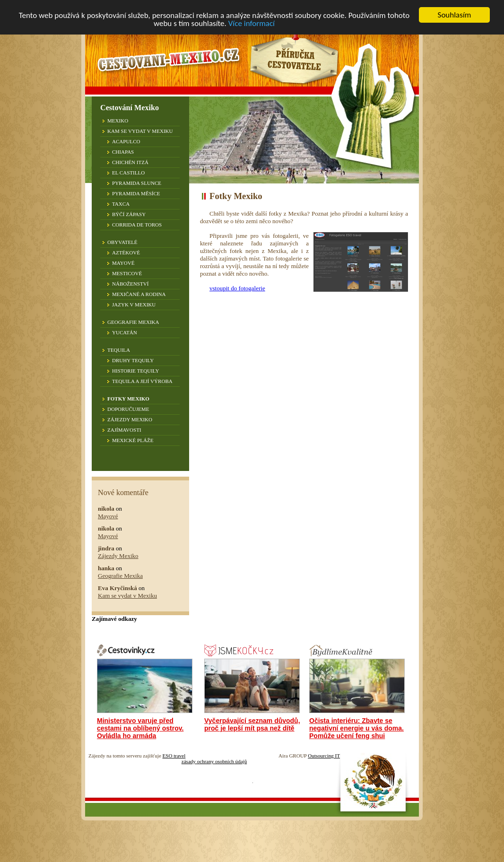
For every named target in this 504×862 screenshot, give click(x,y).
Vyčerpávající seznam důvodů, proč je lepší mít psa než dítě (252, 724)
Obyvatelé (122, 242)
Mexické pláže (133, 440)
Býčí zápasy (129, 214)
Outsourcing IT (324, 756)
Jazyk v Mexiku (134, 305)
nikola (106, 509)
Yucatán (125, 332)
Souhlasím (455, 15)
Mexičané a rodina (139, 294)
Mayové (123, 263)
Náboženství (130, 284)
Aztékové (126, 253)
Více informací (252, 23)
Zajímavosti (124, 430)
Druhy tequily (133, 360)
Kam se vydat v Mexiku (140, 131)
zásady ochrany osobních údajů (214, 761)
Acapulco (126, 141)
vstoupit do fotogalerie (237, 288)
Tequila (119, 350)
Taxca (121, 204)
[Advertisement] (279, 366)
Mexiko (118, 121)
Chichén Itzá (130, 162)
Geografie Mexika (133, 322)
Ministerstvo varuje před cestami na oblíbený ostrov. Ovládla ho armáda (140, 728)
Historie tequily (135, 371)
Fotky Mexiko (128, 399)
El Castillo (128, 173)
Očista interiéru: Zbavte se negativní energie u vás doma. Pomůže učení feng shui (356, 728)
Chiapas (123, 152)
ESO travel (174, 756)
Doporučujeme (128, 409)
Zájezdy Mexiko (130, 419)
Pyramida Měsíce (136, 193)
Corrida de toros (137, 225)
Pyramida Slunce (137, 183)
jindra (106, 548)
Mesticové (127, 273)
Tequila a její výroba (142, 381)
